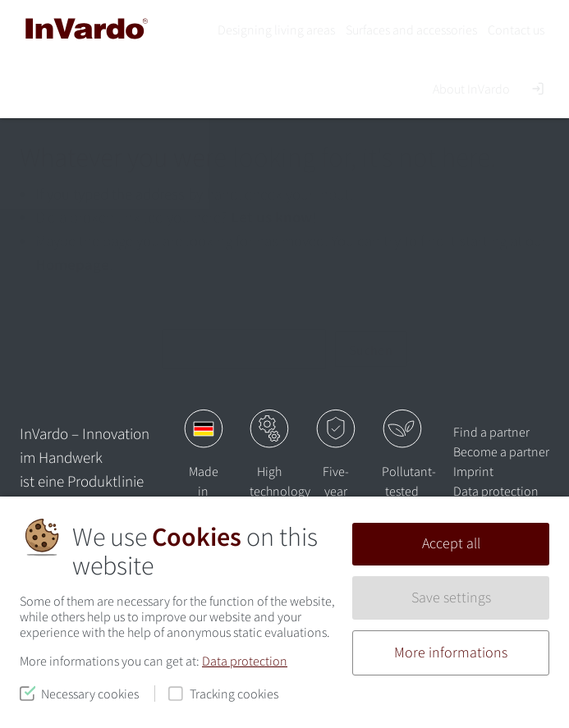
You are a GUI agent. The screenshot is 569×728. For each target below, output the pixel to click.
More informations (451, 652)
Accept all (451, 543)
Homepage (72, 264)
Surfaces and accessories (411, 30)
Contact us (516, 30)
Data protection (245, 661)
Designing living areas (276, 30)
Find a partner (491, 432)
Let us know (271, 217)
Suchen (371, 350)
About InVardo (471, 89)
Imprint (473, 471)
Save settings (451, 598)
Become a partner (501, 451)
